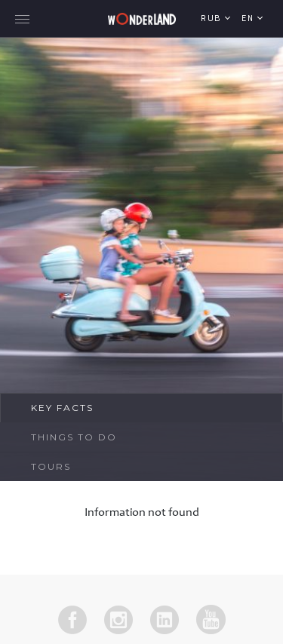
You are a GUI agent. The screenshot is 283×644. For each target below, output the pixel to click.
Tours (51, 466)
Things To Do (74, 437)
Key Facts (62, 408)
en (249, 19)
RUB (213, 19)
